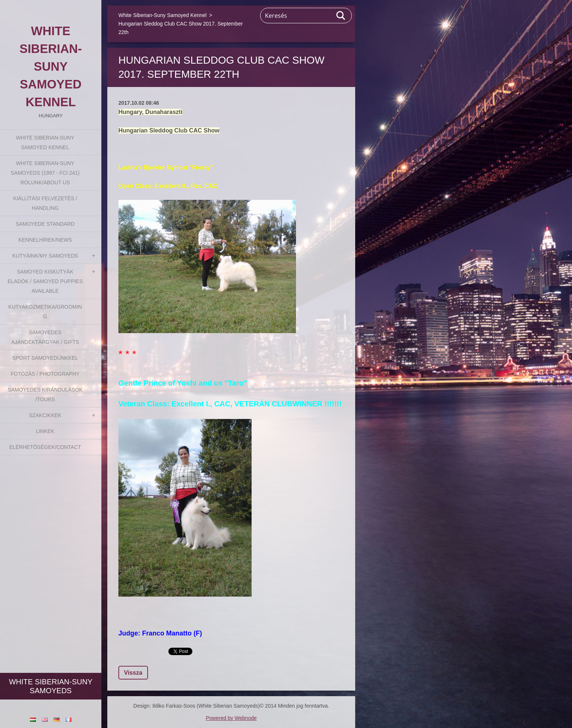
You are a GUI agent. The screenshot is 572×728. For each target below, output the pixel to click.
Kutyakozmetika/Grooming (45, 312)
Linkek (45, 431)
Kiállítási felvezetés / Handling (45, 203)
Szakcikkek (45, 415)
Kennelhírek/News (45, 240)
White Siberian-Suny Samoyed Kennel (45, 142)
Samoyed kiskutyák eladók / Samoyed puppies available (45, 281)
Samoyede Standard (45, 224)
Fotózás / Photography (45, 374)
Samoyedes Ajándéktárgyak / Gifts (45, 337)
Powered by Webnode (231, 718)
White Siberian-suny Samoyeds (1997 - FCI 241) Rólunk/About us (45, 173)
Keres (341, 16)
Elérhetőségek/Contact (45, 447)
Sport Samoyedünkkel (45, 358)
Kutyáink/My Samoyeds (45, 256)
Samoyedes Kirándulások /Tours (45, 395)
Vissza (133, 673)
